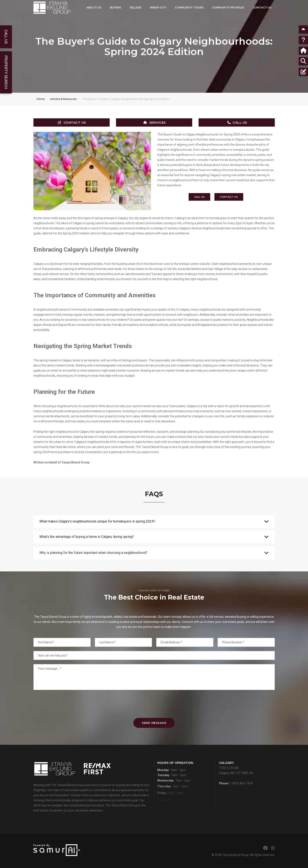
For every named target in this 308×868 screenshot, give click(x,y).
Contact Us (262, 8)
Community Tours (189, 8)
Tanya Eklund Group (235, 855)
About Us (94, 8)
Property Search (6, 72)
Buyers (115, 8)
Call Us (237, 122)
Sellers (135, 8)
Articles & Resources (63, 99)
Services (155, 122)
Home (41, 99)
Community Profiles (228, 8)
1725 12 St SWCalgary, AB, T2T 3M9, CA (236, 782)
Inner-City (158, 8)
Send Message (154, 723)
